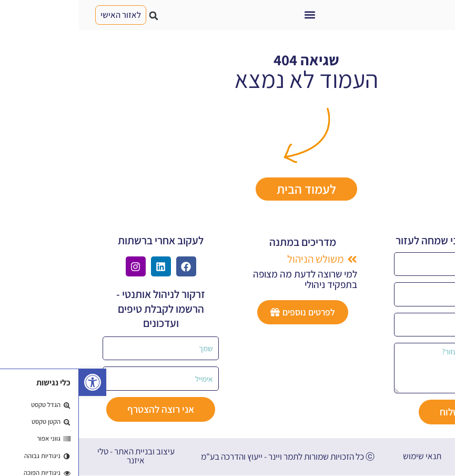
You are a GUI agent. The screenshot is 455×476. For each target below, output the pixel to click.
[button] (231, 15)
